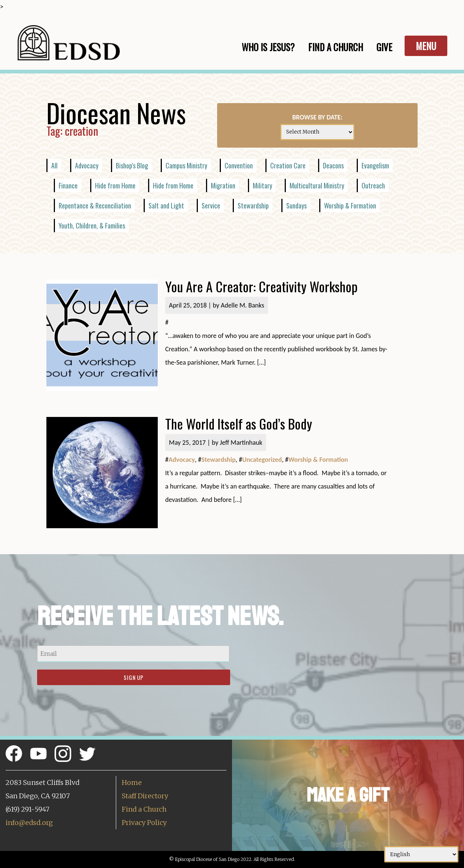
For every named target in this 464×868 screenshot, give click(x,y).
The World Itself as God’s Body (239, 423)
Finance (68, 185)
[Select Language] (421, 854)
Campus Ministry (186, 165)
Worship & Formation (350, 206)
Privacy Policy (144, 823)
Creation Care (288, 165)
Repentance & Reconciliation (95, 206)
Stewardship (253, 206)
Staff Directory (145, 796)
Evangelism (375, 165)
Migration (223, 185)
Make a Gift (348, 795)
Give (384, 47)
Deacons (333, 165)
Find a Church (144, 809)
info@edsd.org (29, 823)
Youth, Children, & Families (92, 226)
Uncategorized (262, 460)
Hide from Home (115, 185)
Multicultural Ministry (317, 185)
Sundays (296, 206)
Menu (426, 46)
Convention (239, 165)
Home (132, 782)
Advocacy (87, 165)
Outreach (373, 185)
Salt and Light (166, 206)
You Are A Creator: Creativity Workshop (261, 286)
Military (262, 185)
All (54, 165)
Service (211, 206)
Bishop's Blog (132, 165)
